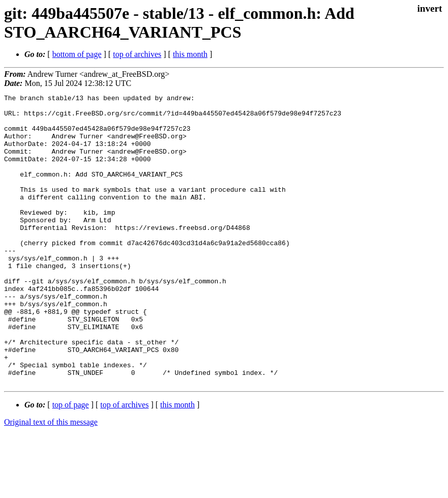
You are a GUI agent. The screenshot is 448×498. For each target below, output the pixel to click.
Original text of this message (51, 480)
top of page (71, 463)
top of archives (137, 54)
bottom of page (77, 54)
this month (190, 54)
